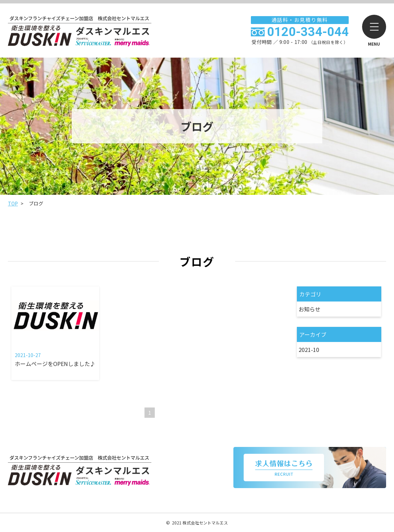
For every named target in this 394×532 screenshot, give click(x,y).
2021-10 (309, 350)
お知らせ (309, 309)
